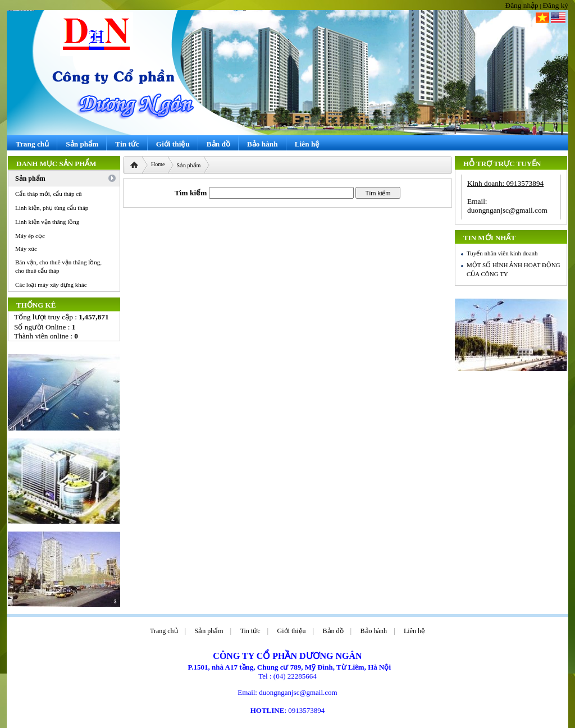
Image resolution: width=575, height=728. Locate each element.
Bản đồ (333, 631)
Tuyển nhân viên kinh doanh (502, 253)
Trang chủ (164, 631)
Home (158, 164)
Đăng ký (555, 5)
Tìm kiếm (191, 193)
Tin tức (250, 631)
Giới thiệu (292, 631)
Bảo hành (374, 631)
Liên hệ (414, 631)
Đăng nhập (522, 5)
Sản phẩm (188, 165)
